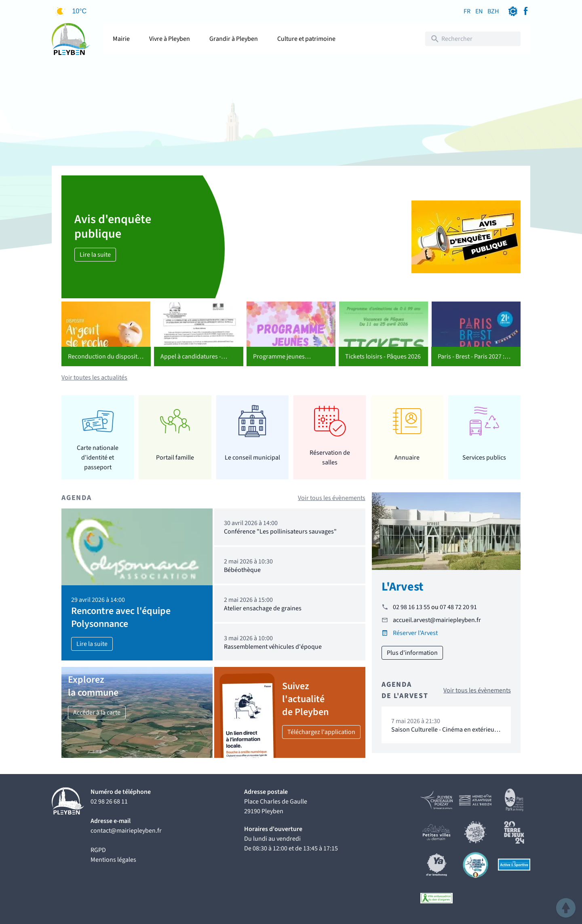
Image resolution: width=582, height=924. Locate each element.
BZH (493, 11)
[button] (566, 908)
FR (467, 11)
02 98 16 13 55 (411, 607)
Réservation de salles (330, 458)
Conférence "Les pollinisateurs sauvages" (280, 532)
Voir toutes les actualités (94, 378)
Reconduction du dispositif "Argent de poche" (104, 361)
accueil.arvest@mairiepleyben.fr (437, 620)
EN (479, 11)
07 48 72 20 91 (458, 607)
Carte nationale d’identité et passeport (98, 457)
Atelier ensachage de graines (263, 608)
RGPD (98, 850)
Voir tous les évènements (332, 498)
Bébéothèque (242, 570)
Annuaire (407, 458)
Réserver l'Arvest (415, 633)
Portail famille (175, 458)
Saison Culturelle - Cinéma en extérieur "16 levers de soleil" (444, 733)
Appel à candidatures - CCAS (191, 361)
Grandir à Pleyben (234, 39)
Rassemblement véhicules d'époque (273, 647)
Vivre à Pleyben (170, 39)
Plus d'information (412, 653)
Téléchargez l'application (321, 732)
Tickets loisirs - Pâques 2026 (383, 357)
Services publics (484, 458)
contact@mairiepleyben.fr (126, 831)
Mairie (121, 39)
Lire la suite (95, 255)
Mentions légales (113, 860)
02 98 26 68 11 (109, 802)
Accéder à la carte (97, 713)
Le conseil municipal (252, 458)
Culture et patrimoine (306, 39)
